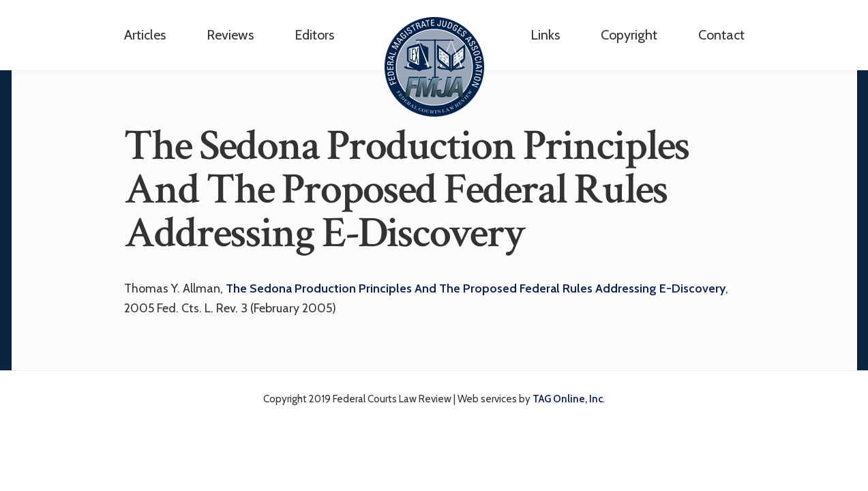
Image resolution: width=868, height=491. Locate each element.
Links (545, 35)
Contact (721, 35)
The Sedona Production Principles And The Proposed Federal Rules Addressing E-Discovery (476, 288)
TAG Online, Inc (568, 399)
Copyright (629, 35)
